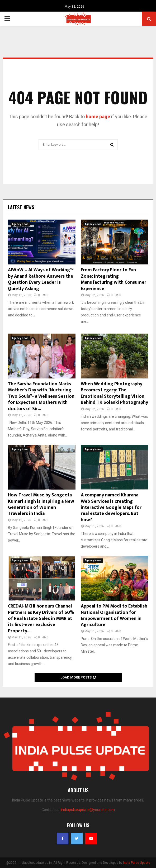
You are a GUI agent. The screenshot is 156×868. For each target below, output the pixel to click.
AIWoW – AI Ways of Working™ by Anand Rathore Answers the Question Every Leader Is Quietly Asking (41, 279)
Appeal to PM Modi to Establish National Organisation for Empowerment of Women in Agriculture (114, 615)
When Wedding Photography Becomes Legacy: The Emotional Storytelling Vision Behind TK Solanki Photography (114, 393)
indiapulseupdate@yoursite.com (88, 810)
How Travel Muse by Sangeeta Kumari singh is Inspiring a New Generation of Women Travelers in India (41, 504)
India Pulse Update (137, 863)
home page (98, 117)
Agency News (20, 224)
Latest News (21, 207)
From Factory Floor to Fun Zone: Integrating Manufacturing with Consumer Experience (114, 279)
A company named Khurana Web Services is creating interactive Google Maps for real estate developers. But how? (111, 507)
